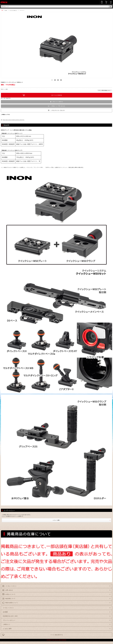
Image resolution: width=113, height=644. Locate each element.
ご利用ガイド (6, 624)
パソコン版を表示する (56, 635)
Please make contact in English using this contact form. (14, 120)
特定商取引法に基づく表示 (10, 616)
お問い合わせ (9, 590)
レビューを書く (56, 520)
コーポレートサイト (11, 586)
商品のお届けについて (12, 603)
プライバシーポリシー (9, 620)
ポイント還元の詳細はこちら (104, 90)
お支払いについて (10, 594)
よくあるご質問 (7, 629)
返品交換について (10, 598)
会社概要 (5, 612)
